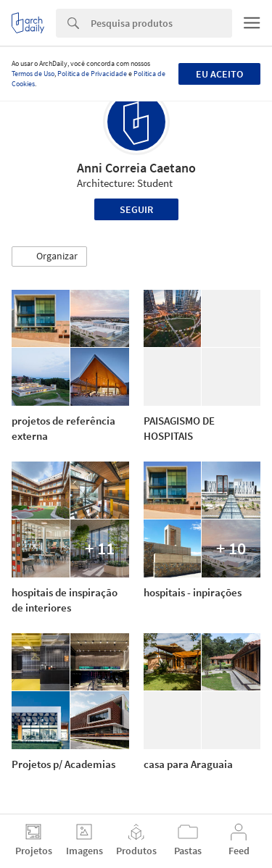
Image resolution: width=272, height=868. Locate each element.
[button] (49, 256)
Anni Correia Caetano (136, 168)
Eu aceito (219, 74)
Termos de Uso (33, 74)
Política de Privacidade (92, 74)
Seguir (136, 209)
